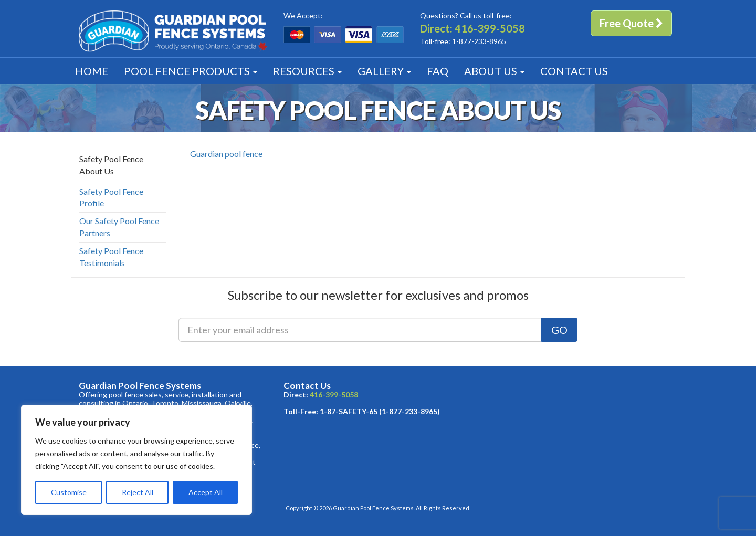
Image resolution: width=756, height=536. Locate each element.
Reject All (138, 492)
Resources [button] (307, 71)
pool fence (244, 154)
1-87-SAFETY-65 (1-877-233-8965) (380, 411)
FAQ (438, 71)
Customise (69, 492)
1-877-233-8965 (479, 41)
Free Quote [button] (631, 23)
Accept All (206, 492)
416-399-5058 (490, 28)
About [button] (494, 71)
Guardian (207, 154)
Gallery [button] (384, 71)
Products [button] (191, 71)
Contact (574, 71)
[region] (136, 460)
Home (92, 71)
